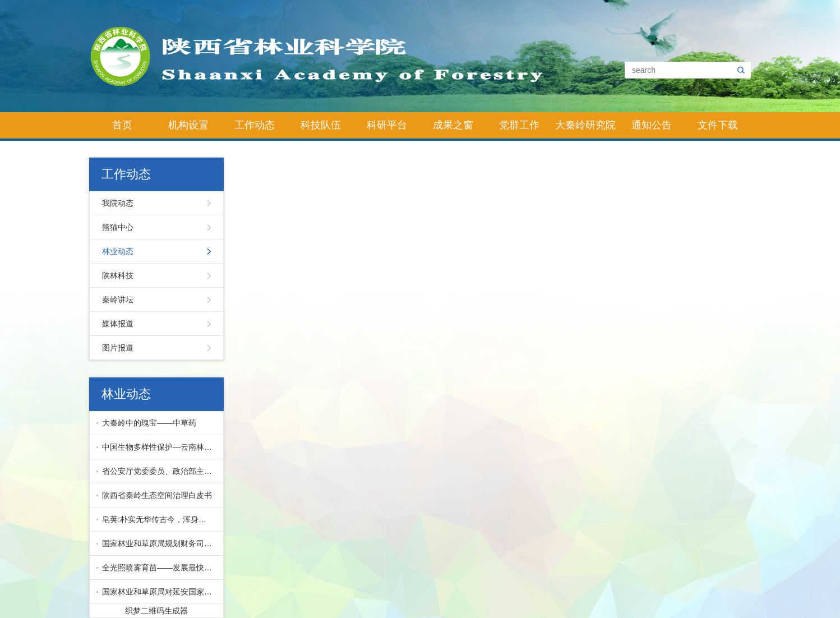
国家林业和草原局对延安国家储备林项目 (160, 592)
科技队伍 (321, 125)
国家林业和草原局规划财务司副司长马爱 (160, 543)
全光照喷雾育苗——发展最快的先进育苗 (160, 568)
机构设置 (188, 125)
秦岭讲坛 (118, 299)
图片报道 (118, 348)
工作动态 (255, 125)
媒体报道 (118, 324)
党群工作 (519, 125)
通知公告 (652, 125)
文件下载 (718, 125)
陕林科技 (118, 275)
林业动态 (118, 251)
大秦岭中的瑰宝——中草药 (149, 423)
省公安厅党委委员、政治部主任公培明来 (160, 471)
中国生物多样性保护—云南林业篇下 (160, 447)
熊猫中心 (118, 227)
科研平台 (387, 125)
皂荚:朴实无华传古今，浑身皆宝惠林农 (160, 519)
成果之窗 (453, 125)
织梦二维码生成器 (156, 611)
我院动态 (118, 203)
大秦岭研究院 (585, 125)
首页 (122, 125)
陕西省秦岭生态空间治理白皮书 (157, 495)
